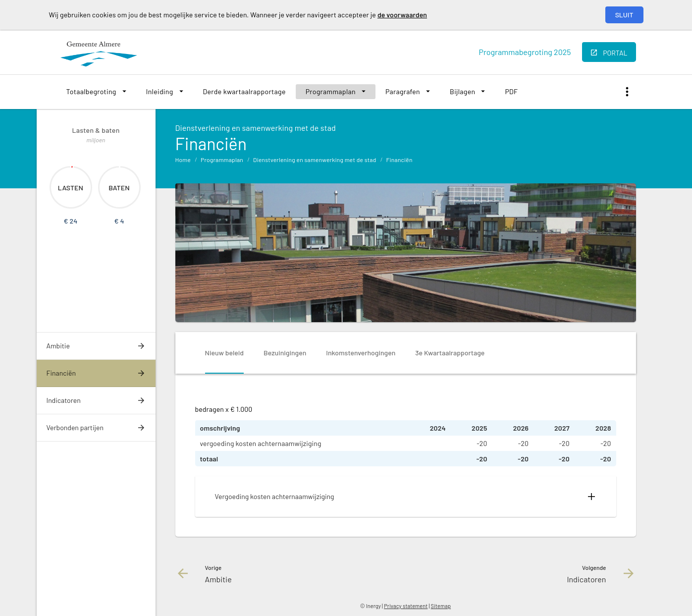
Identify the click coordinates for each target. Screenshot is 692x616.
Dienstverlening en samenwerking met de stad (315, 160)
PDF (511, 91)
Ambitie (58, 346)
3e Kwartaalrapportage (450, 353)
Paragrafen (403, 91)
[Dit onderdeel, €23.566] (72, 167)
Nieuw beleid (225, 353)
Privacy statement (406, 606)
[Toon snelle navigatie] (627, 92)
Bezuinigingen (285, 353)
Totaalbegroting (91, 91)
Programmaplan (331, 91)
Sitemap (441, 606)
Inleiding (160, 91)
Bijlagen (462, 91)
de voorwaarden (402, 15)
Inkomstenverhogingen (361, 353)
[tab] (225, 353)
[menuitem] (96, 92)
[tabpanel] (406, 460)
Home (183, 160)
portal (615, 53)
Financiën (399, 160)
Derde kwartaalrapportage (244, 91)
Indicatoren (64, 400)
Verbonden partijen (75, 427)
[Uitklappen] (591, 497)
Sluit (624, 15)
